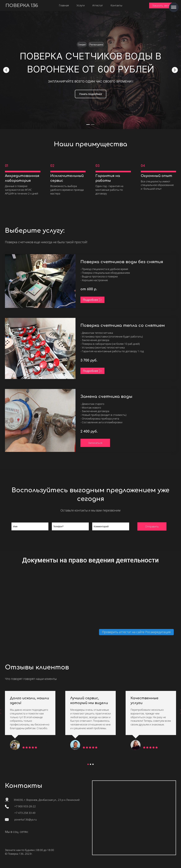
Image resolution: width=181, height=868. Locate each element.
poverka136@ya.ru (26, 819)
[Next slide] (175, 70)
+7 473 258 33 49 (25, 813)
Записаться (95, 443)
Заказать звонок (162, 5)
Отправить (152, 526)
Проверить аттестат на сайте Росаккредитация (136, 632)
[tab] (88, 124)
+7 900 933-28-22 (25, 806)
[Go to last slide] (6, 70)
